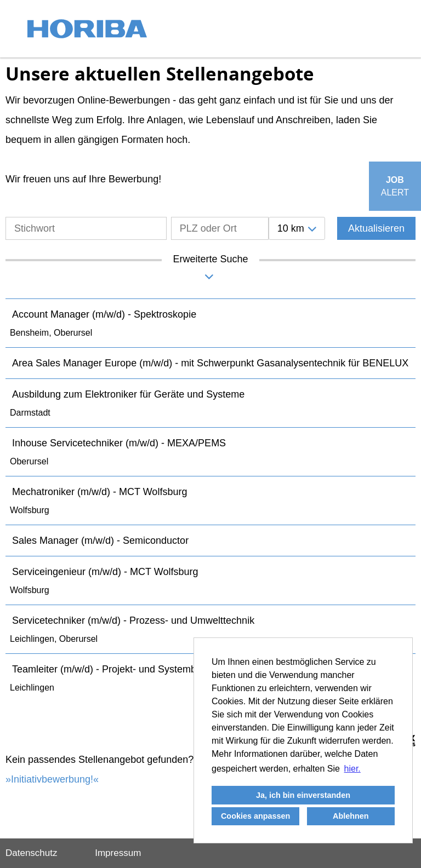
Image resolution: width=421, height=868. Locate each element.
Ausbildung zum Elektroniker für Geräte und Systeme (128, 394)
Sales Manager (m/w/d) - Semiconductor (100, 541)
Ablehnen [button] (351, 816)
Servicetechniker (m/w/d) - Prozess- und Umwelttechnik (133, 620)
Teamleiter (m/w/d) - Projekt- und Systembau (110, 669)
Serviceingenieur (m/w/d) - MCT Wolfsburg (105, 572)
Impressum (118, 853)
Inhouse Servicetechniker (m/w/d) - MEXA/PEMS (119, 443)
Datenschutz (32, 853)
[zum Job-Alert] (395, 186)
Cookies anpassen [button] (255, 816)
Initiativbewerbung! (52, 779)
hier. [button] (352, 769)
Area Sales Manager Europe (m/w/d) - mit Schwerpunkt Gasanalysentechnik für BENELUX (210, 363)
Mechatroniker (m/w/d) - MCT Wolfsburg (99, 492)
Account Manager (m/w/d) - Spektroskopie (104, 314)
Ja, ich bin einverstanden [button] (303, 795)
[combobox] (297, 228)
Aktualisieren (376, 228)
